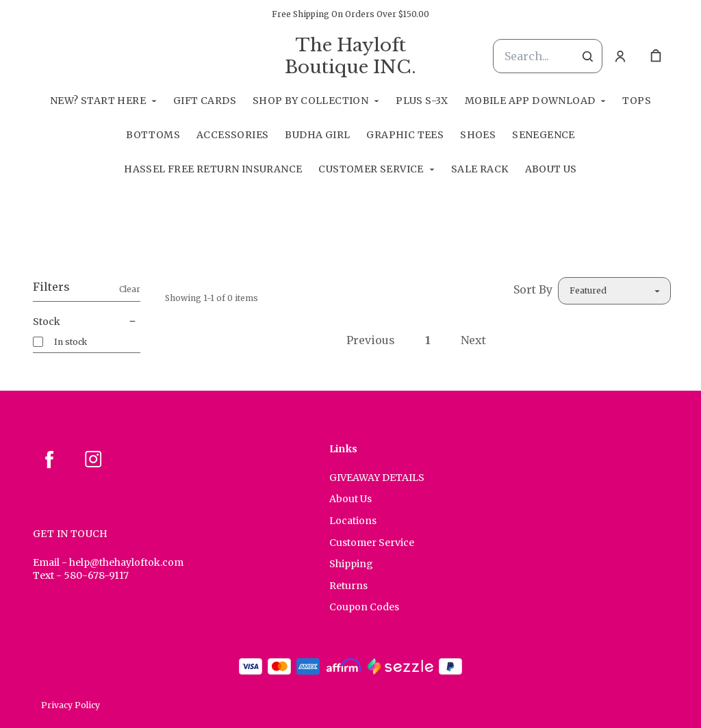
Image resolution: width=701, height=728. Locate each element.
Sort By (533, 289)
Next (473, 340)
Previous (371, 340)
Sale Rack (480, 169)
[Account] (620, 56)
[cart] (656, 56)
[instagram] (93, 459)
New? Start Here (98, 101)
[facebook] (49, 459)
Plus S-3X (422, 101)
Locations (353, 521)
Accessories (232, 135)
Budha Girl (317, 135)
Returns (348, 586)
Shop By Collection (310, 101)
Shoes (478, 135)
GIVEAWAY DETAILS (377, 478)
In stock (71, 342)
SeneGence (544, 135)
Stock (87, 322)
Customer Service (371, 169)
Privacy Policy (71, 705)
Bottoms (153, 135)
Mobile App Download (530, 101)
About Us (551, 169)
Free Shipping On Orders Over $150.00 (350, 14)
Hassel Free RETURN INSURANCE (213, 169)
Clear (130, 289)
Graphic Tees (405, 135)
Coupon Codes (364, 607)
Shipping (351, 564)
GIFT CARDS (205, 101)
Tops (637, 101)
